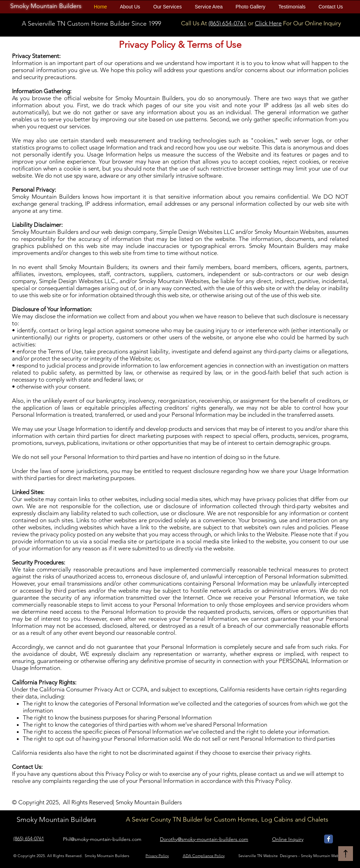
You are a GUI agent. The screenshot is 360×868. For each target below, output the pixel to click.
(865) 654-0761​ (227, 23)
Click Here (268, 23)
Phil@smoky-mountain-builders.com (102, 839)
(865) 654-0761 (29, 838)
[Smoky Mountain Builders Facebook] (329, 839)
